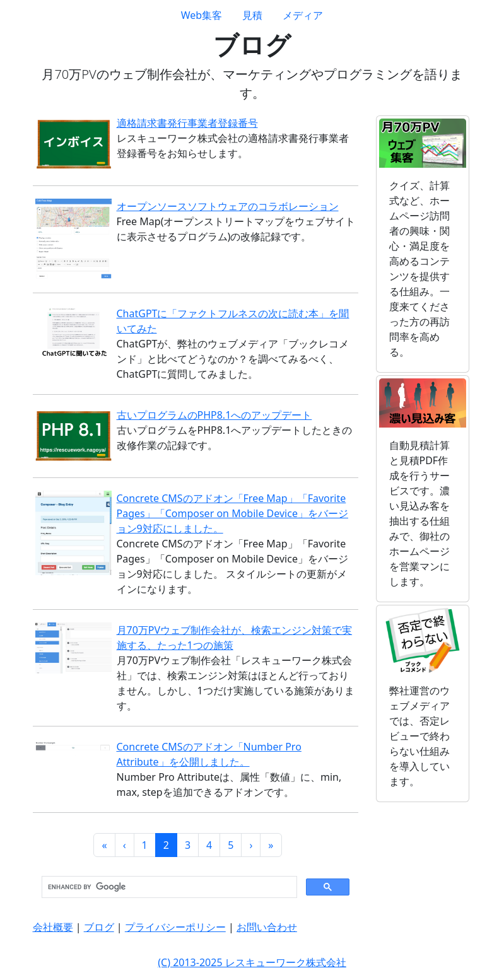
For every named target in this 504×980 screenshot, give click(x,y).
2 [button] (166, 845)
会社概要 (53, 927)
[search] (168, 887)
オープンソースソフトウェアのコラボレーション (228, 206)
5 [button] (231, 845)
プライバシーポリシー (175, 927)
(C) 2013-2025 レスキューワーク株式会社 (252, 962)
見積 (252, 15)
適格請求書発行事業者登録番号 (187, 123)
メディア (303, 15)
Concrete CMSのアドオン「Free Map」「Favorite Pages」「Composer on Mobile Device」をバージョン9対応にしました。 (232, 513)
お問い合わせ (267, 927)
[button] (104, 845)
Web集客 (202, 15)
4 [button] (209, 845)
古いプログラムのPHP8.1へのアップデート (214, 415)
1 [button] (145, 845)
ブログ (99, 927)
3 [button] (188, 845)
